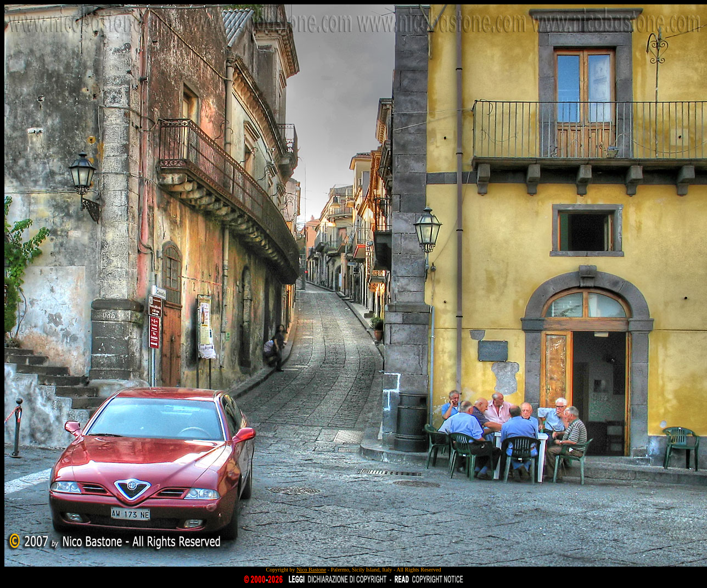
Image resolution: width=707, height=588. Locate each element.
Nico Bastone (311, 570)
